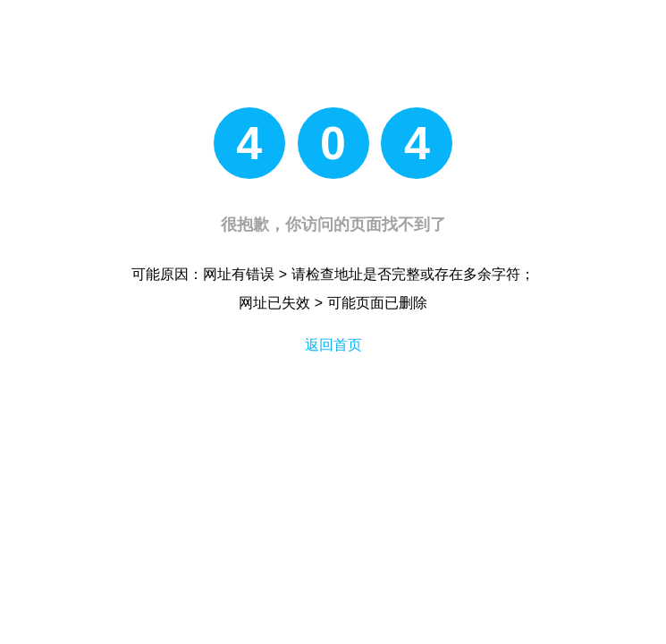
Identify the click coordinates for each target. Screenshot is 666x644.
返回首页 (333, 345)
